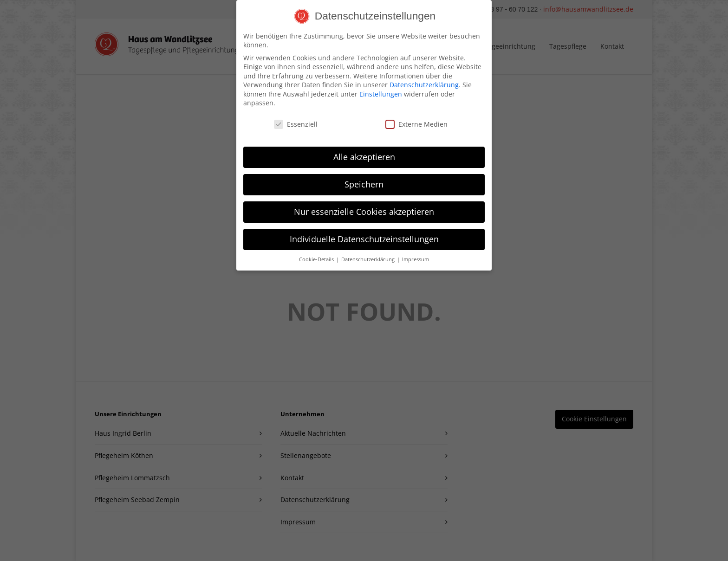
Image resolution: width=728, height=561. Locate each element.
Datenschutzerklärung (424, 81)
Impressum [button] (416, 256)
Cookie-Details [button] (317, 256)
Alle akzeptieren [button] (364, 153)
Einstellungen (381, 90)
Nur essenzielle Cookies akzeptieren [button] (364, 208)
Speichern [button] (364, 181)
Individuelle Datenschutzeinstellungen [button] (364, 235)
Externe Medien (416, 121)
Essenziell (296, 121)
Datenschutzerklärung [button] (369, 256)
